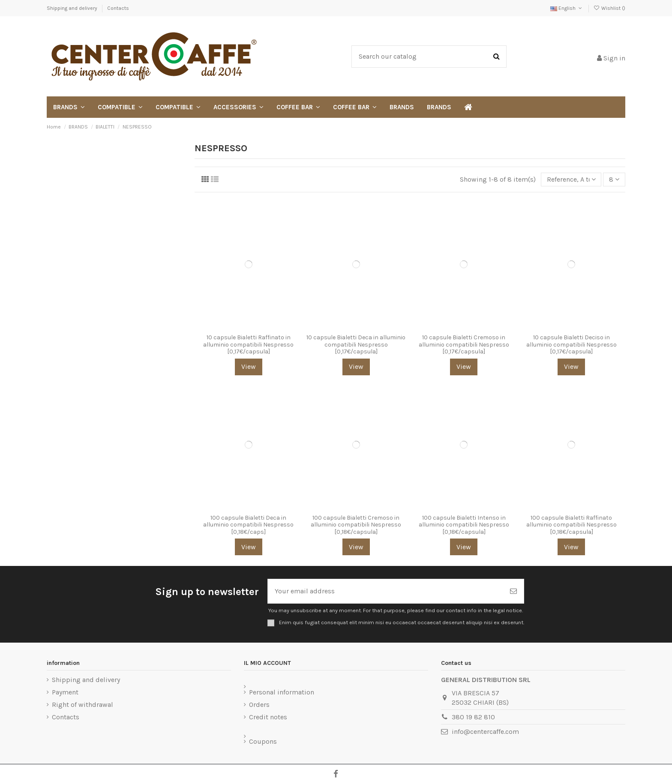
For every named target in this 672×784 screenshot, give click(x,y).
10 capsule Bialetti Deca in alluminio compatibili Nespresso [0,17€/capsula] (356, 345)
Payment (65, 692)
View (249, 367)
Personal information (282, 692)
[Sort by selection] (571, 180)
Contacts (118, 8)
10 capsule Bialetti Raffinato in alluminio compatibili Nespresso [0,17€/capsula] (248, 345)
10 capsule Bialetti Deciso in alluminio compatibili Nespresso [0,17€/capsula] (571, 345)
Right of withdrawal (82, 705)
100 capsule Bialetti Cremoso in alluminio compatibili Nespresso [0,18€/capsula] (356, 525)
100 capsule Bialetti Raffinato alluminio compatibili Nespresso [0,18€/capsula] (571, 525)
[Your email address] (385, 591)
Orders (259, 705)
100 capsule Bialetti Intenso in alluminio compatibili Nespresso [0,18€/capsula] (464, 525)
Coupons (263, 741)
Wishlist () (609, 8)
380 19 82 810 (473, 717)
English (567, 8)
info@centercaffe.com (485, 732)
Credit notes (268, 717)
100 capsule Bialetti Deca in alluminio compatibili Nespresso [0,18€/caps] (248, 525)
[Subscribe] (513, 591)
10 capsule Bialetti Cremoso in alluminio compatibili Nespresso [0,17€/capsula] (464, 345)
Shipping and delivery (73, 8)
